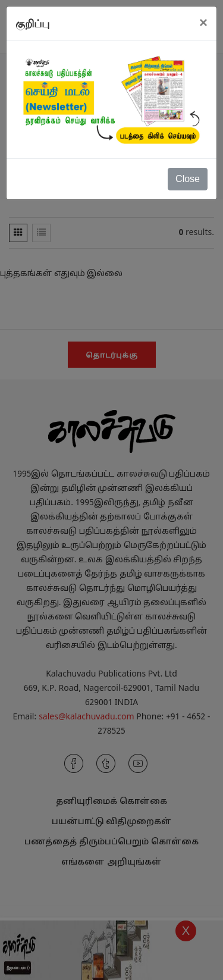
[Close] (203, 23)
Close (188, 179)
